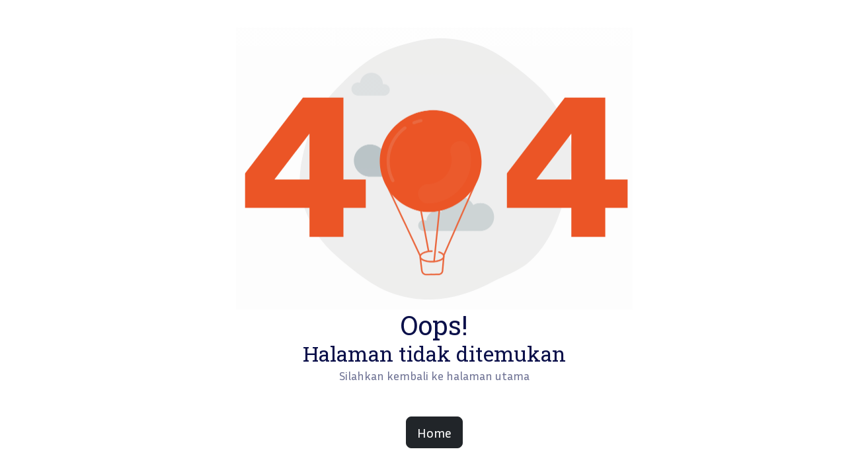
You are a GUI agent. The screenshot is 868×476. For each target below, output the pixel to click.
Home (434, 432)
